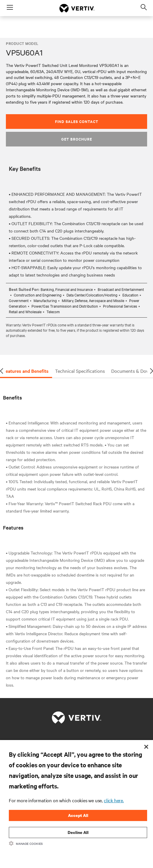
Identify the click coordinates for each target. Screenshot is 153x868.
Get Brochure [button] (77, 139)
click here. (114, 800)
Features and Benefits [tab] (26, 371)
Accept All (78, 815)
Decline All (78, 832)
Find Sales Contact (77, 121)
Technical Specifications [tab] (80, 371)
